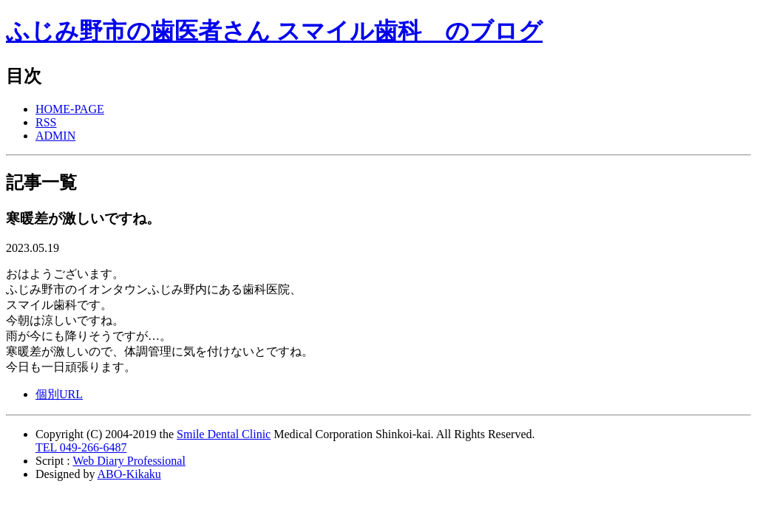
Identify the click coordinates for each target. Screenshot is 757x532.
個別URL (59, 394)
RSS (46, 122)
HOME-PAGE (70, 109)
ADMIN (55, 136)
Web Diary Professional (129, 461)
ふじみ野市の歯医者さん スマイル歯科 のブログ (274, 31)
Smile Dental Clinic (224, 434)
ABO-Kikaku (129, 474)
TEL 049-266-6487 (81, 447)
